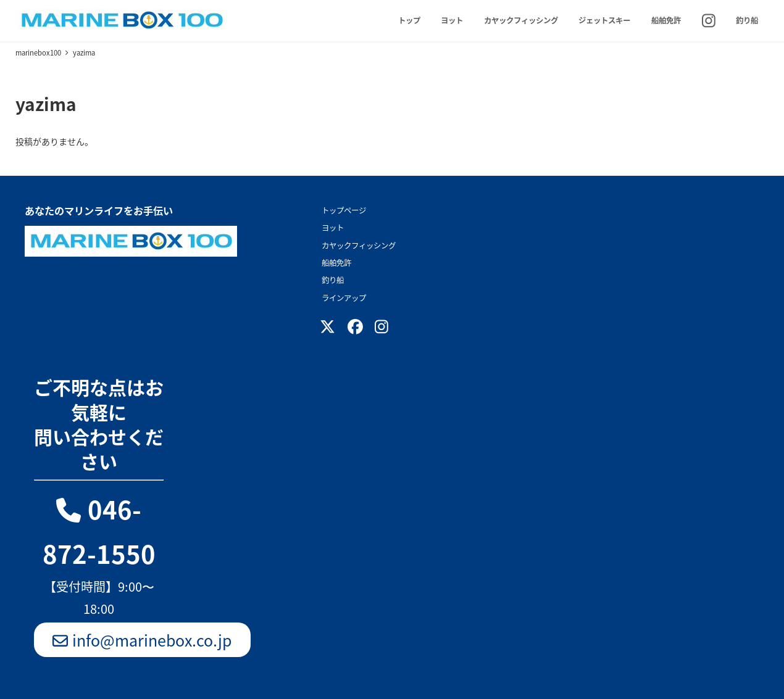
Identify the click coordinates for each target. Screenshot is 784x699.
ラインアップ (344, 298)
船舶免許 (336, 263)
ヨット (333, 228)
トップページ (344, 210)
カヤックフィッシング (359, 246)
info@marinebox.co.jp (142, 640)
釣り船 (333, 280)
